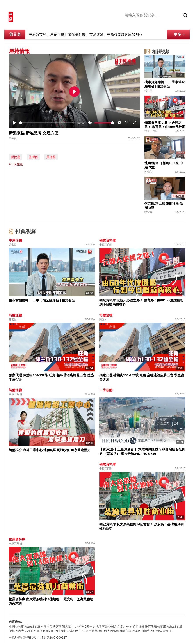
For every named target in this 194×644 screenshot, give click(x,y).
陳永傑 (142, 24)
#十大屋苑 (16, 164)
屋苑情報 (57, 34)
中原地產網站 (146, 6)
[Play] (14, 123)
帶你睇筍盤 (77, 34)
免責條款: (15, 622)
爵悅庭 (16, 157)
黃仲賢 (51, 157)
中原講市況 (172, 24)
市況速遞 (96, 34)
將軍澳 (156, 24)
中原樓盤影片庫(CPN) (125, 34)
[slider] (47, 123)
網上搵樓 (166, 6)
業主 (186, 24)
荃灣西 (33, 157)
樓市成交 (183, 6)
